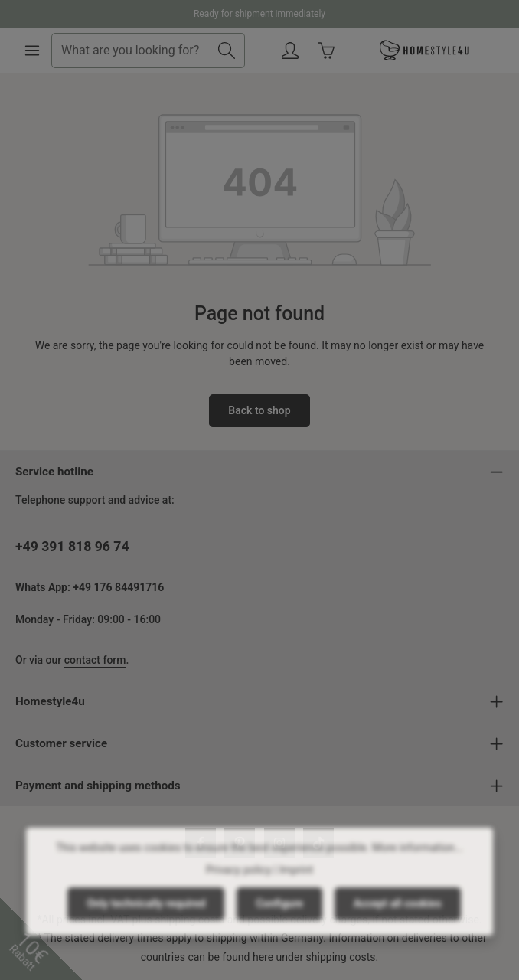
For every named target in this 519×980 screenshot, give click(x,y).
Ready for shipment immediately (259, 14)
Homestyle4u (50, 701)
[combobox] (131, 51)
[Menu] (32, 51)
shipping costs (341, 957)
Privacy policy (238, 882)
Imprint (296, 882)
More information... (418, 860)
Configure (279, 916)
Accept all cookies (398, 916)
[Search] (227, 51)
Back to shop (259, 410)
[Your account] (291, 51)
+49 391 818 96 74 (72, 547)
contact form (95, 660)
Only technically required (146, 916)
